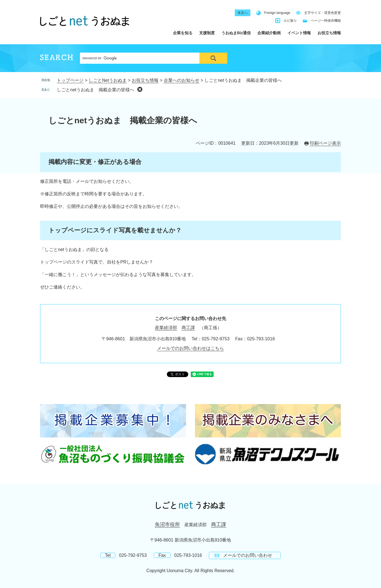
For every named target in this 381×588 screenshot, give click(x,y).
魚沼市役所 (167, 525)
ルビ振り (290, 21)
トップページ (70, 80)
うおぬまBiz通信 (236, 33)
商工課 (188, 328)
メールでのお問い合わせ (248, 555)
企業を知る (183, 33)
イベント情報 (299, 33)
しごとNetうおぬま (108, 80)
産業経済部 (166, 328)
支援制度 (207, 33)
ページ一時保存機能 (326, 21)
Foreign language (277, 13)
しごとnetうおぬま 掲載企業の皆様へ (96, 90)
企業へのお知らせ (182, 80)
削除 (140, 89)
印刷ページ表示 (325, 143)
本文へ (243, 13)
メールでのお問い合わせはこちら (190, 348)
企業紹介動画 (269, 33)
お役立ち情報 (329, 33)
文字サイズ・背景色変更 (323, 13)
